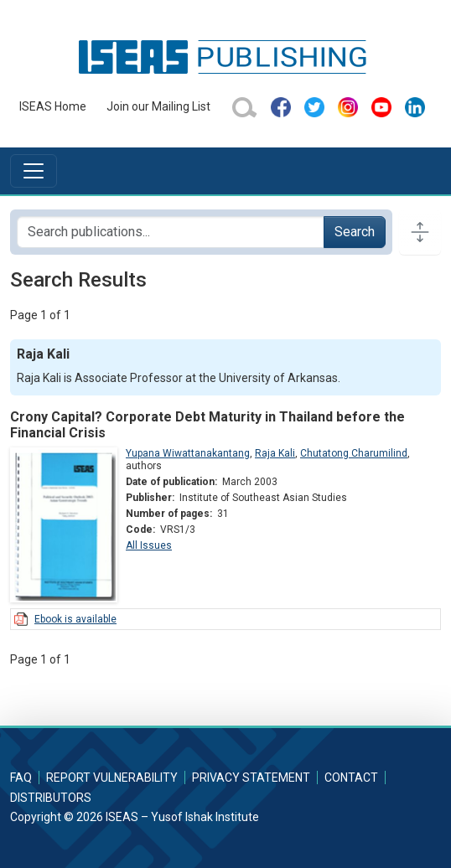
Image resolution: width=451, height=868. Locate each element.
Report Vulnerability (112, 778)
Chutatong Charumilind (354, 453)
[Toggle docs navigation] (420, 232)
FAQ (21, 778)
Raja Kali (275, 453)
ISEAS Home (53, 106)
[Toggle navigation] (34, 171)
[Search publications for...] (171, 232)
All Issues (149, 545)
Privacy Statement (251, 778)
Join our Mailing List (158, 106)
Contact (351, 778)
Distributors (51, 798)
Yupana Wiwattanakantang (188, 453)
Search (355, 232)
